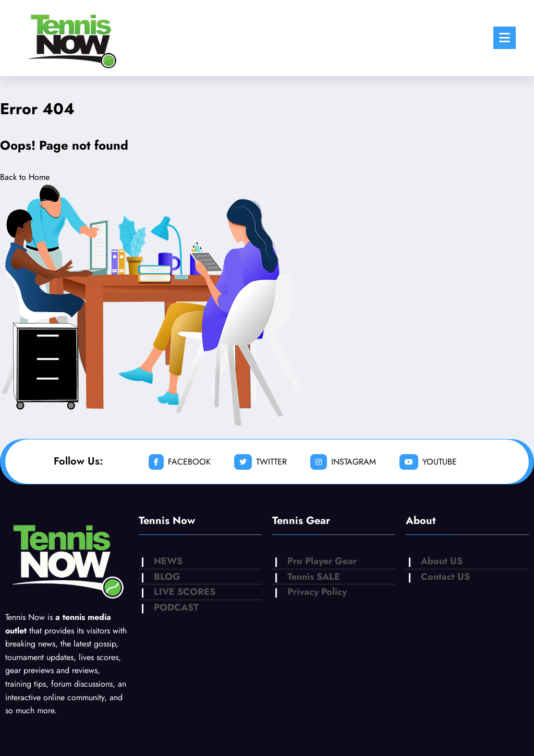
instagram (343, 462)
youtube (428, 462)
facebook (180, 462)
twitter (260, 462)
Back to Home (25, 177)
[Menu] (505, 38)
